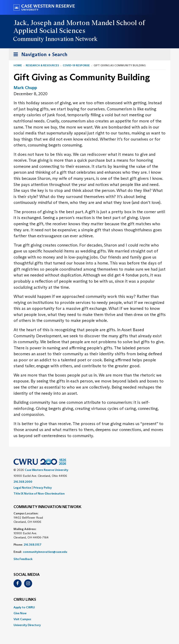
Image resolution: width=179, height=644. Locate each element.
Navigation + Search (39, 55)
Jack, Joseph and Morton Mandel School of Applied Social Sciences (79, 27)
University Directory (27, 625)
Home (18, 65)
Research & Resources (42, 65)
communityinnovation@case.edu (45, 552)
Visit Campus (22, 619)
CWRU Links (25, 600)
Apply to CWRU (24, 607)
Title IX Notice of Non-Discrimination (39, 494)
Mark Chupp (25, 88)
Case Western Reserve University (46, 470)
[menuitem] (90, 607)
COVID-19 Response (76, 65)
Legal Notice (22, 488)
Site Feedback (23, 559)
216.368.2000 (23, 482)
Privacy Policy (43, 488)
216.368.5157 (33, 545)
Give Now (20, 613)
